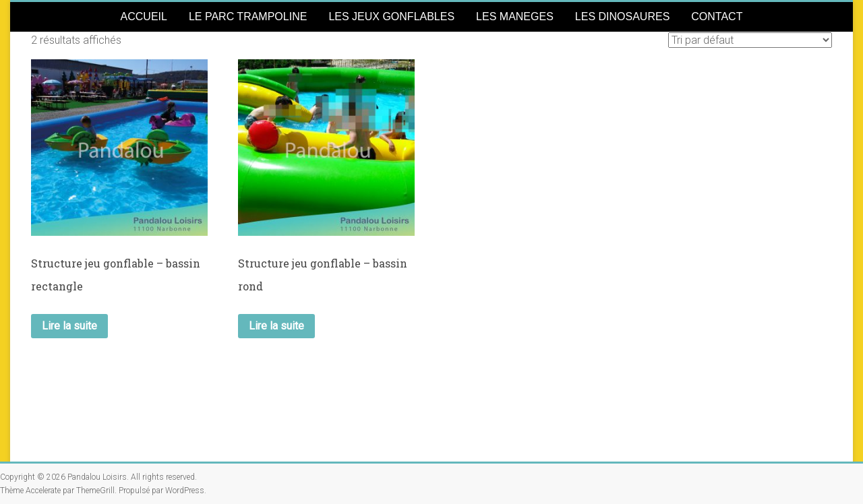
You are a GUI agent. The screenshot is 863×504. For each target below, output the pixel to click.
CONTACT (717, 17)
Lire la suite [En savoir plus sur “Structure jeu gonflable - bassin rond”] (276, 326)
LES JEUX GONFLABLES (391, 17)
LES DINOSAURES (622, 17)
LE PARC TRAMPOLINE (248, 17)
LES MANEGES (515, 17)
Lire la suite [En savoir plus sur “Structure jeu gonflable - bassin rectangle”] (69, 326)
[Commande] (750, 40)
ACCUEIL (144, 17)
